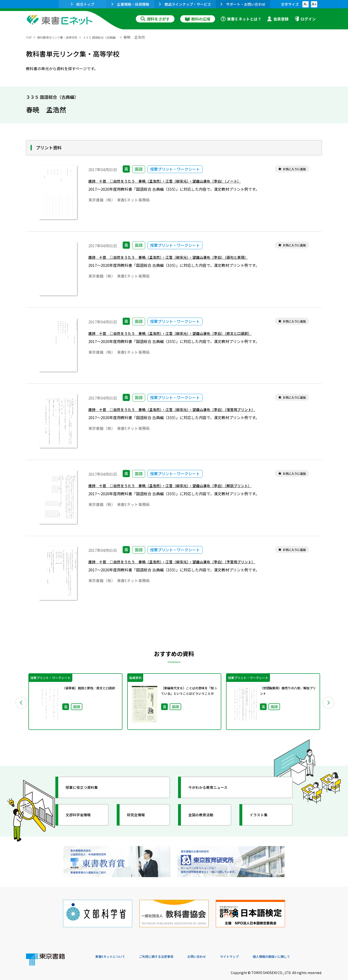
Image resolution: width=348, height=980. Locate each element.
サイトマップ (251, 948)
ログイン (305, 19)
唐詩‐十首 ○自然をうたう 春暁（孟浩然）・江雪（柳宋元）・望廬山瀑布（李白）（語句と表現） (184, 259)
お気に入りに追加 (290, 170)
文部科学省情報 (83, 815)
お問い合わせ (214, 948)
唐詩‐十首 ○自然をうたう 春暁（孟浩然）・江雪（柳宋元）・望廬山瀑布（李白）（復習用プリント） (188, 411)
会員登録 (278, 19)
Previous (19, 702)
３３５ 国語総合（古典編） (116, 37)
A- (306, 4)
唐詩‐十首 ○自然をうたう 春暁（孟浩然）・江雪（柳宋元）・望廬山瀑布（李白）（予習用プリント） (188, 563)
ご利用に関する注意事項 (167, 948)
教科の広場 (198, 19)
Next (329, 702)
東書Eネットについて (114, 948)
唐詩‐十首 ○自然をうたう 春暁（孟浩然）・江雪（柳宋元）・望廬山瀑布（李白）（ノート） (180, 183)
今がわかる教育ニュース (214, 788)
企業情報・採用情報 (130, 4)
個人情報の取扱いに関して (299, 948)
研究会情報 (140, 815)
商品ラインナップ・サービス (185, 4)
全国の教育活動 (206, 815)
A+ (314, 4)
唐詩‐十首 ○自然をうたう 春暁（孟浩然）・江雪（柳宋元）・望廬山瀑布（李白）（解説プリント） (186, 487)
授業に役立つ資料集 (87, 788)
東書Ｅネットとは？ (241, 19)
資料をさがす (155, 19)
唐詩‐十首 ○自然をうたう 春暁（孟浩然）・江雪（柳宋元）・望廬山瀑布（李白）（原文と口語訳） (186, 335)
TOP (30, 37)
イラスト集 (263, 815)
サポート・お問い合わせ (243, 4)
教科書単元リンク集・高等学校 (64, 37)
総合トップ (83, 4)
